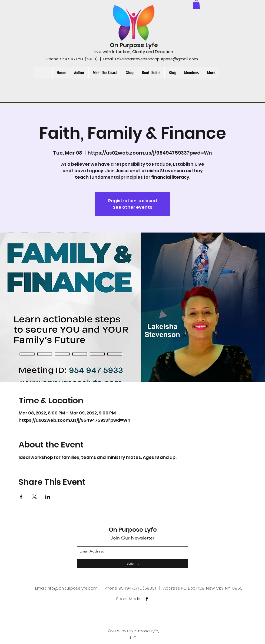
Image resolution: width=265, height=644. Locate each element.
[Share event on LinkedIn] (48, 497)
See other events (132, 207)
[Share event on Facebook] (21, 497)
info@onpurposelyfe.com (72, 588)
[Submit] (132, 563)
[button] (196, 4)
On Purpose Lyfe (134, 45)
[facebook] (147, 599)
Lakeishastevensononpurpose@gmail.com (157, 59)
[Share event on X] (34, 497)
